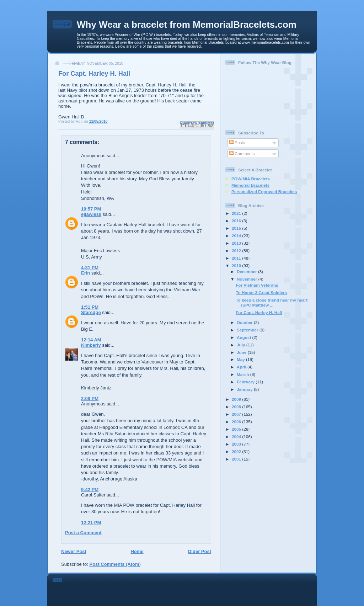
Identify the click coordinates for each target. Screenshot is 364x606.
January (245, 389)
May (241, 359)
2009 (237, 399)
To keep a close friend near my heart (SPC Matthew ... (272, 302)
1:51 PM (90, 307)
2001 (237, 459)
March (243, 374)
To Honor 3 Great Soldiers (261, 293)
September (248, 330)
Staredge (91, 312)
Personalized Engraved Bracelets (264, 192)
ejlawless (91, 214)
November (247, 279)
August (245, 337)
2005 (237, 429)
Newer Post (74, 551)
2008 (237, 407)
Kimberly (91, 345)
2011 (237, 258)
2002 (237, 451)
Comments (242, 153)
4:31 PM (90, 268)
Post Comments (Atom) (115, 564)
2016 (237, 221)
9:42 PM (90, 490)
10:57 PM (91, 209)
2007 (237, 414)
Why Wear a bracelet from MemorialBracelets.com (187, 25)
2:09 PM (90, 398)
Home (137, 551)
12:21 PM (91, 523)
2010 (237, 265)
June (242, 352)
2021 (237, 213)
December (247, 272)
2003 (237, 444)
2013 (237, 243)
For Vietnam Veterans (257, 285)
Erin (85, 273)
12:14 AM (91, 340)
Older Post (199, 551)
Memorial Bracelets (250, 185)
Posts (237, 142)
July (242, 345)
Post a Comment (83, 533)
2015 (237, 228)
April (242, 367)
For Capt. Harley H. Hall (259, 312)
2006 (237, 422)
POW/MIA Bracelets (251, 179)
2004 (237, 437)
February (246, 382)
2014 (237, 236)
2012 (237, 251)
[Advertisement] (192, 589)
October (245, 322)
